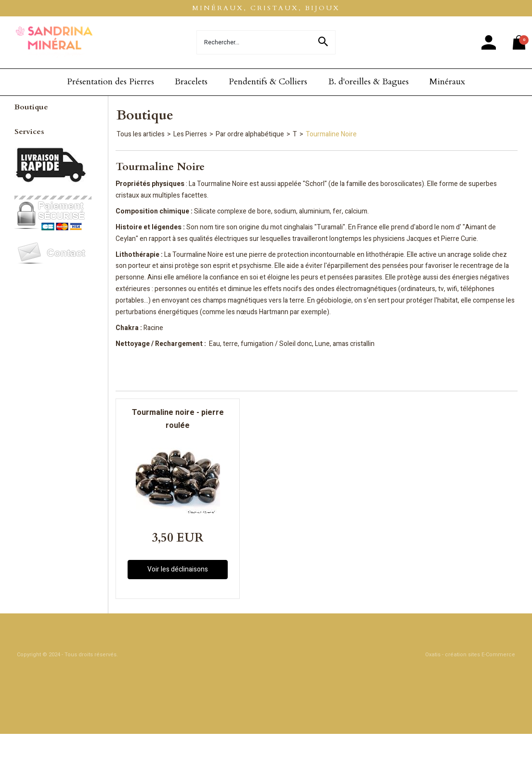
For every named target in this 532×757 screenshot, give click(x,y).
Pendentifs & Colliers (268, 82)
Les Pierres (190, 134)
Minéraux (447, 82)
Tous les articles (141, 134)
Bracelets (191, 82)
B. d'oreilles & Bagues (369, 82)
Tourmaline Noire (331, 134)
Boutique (31, 107)
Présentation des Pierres (110, 82)
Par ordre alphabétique (250, 134)
